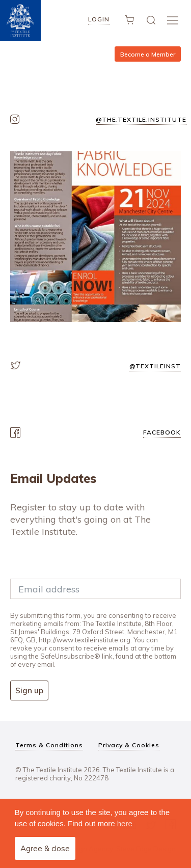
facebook (162, 432)
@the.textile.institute (141, 119)
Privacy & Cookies (129, 745)
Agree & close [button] (45, 848)
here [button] (125, 823)
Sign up (29, 690)
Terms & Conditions (49, 745)
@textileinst (155, 366)
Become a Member (148, 54)
